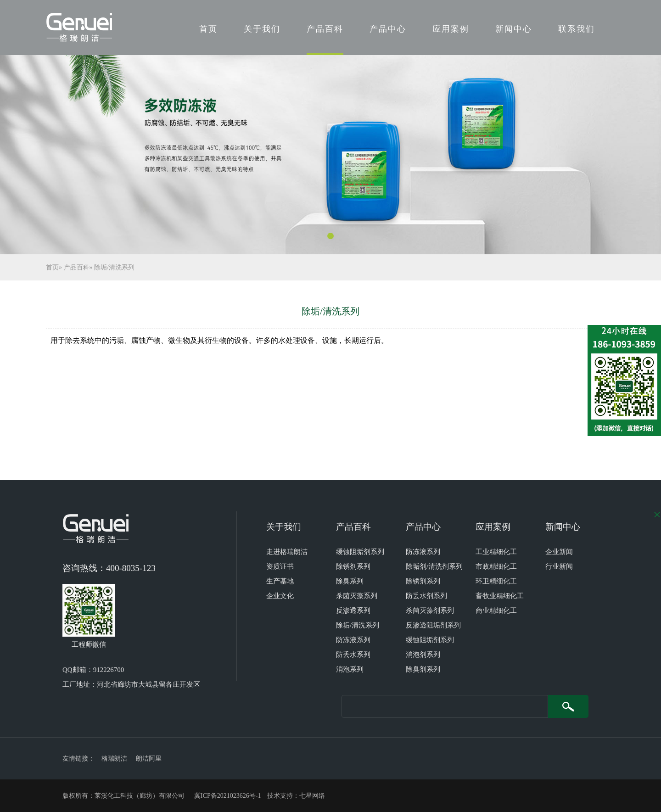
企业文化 (280, 596)
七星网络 (312, 796)
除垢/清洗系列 (114, 267)
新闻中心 (514, 29)
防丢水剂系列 (426, 596)
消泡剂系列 (423, 655)
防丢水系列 (353, 655)
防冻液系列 (353, 640)
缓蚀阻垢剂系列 (360, 552)
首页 (208, 29)
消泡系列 (350, 669)
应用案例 (451, 29)
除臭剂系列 (423, 669)
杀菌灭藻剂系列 (430, 610)
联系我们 (577, 29)
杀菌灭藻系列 (357, 596)
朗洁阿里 (149, 759)
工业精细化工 (496, 552)
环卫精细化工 (496, 581)
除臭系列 (350, 581)
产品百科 (325, 29)
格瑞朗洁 (114, 759)
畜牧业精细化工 (500, 596)
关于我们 (262, 29)
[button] (330, 236)
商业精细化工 (496, 610)
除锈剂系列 (353, 566)
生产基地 (280, 581)
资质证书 (280, 566)
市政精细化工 (496, 566)
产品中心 (388, 29)
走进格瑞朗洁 (287, 552)
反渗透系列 (353, 610)
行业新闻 (559, 566)
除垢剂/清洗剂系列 (434, 566)
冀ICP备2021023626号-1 (227, 796)
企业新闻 (559, 552)
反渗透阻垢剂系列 (433, 625)
